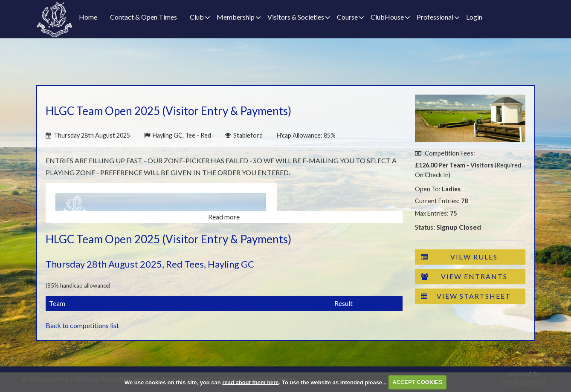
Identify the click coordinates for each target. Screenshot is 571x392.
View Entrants (464, 277)
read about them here (250, 382)
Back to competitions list (82, 325)
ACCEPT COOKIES (417, 382)
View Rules (459, 257)
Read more (224, 217)
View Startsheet (466, 296)
